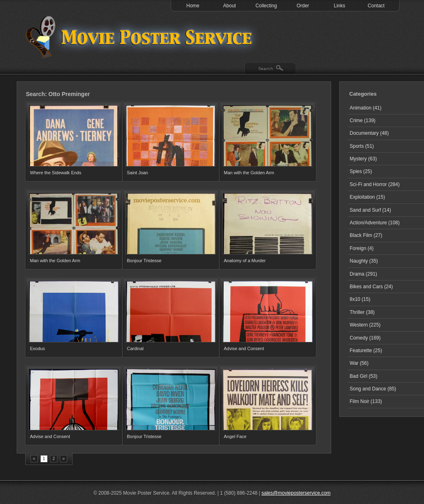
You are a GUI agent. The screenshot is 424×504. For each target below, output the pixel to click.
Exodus (38, 348)
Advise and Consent (244, 348)
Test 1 (141, 37)
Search (270, 69)
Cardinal (135, 348)
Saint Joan (138, 173)
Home (193, 6)
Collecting (266, 6)
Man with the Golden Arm (249, 173)
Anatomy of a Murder (245, 261)
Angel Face (235, 436)
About (230, 6)
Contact (376, 6)
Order (303, 6)
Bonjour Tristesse (144, 261)
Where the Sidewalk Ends (56, 173)
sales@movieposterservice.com (296, 493)
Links (339, 6)
